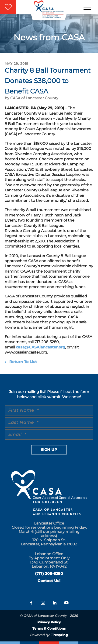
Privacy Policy (49, 622)
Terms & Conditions (49, 628)
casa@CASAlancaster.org (40, 347)
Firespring (59, 635)
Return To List (23, 362)
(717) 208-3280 (49, 574)
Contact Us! (49, 581)
